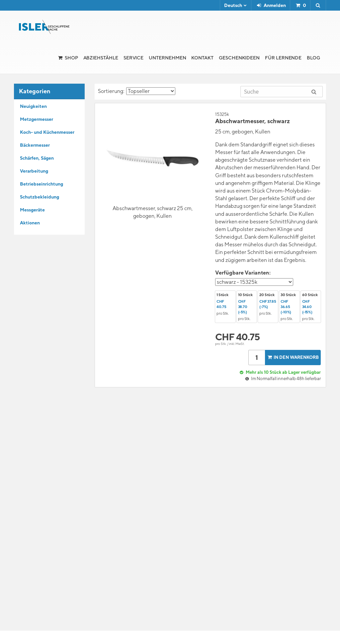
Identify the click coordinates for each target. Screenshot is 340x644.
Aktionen (30, 223)
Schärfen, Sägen (37, 158)
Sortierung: (137, 91)
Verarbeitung (34, 171)
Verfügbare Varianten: (243, 273)
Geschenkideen (239, 58)
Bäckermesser (35, 145)
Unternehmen (167, 58)
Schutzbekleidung (40, 197)
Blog (313, 58)
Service (134, 58)
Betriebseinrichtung (42, 184)
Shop (71, 58)
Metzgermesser (37, 119)
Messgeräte (32, 210)
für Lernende (283, 58)
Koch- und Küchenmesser (47, 132)
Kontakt (202, 58)
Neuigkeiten (33, 106)
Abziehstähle (101, 58)
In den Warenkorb (293, 357)
